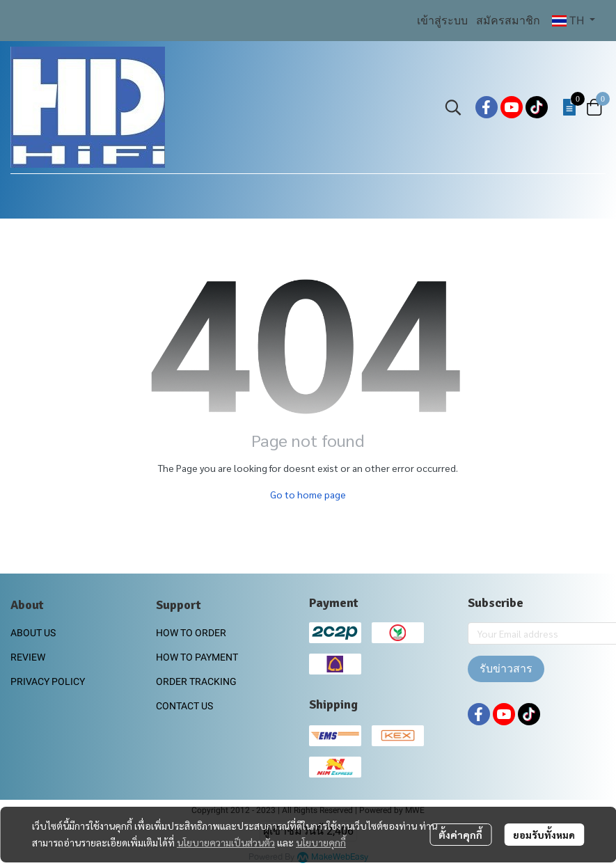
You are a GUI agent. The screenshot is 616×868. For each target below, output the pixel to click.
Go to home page (308, 494)
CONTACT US (184, 706)
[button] (574, 21)
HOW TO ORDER (191, 633)
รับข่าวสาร (506, 669)
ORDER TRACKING (196, 681)
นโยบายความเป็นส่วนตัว (226, 842)
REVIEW (28, 657)
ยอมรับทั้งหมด (544, 835)
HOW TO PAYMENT (197, 657)
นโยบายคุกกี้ (321, 842)
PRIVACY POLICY (48, 681)
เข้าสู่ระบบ (442, 21)
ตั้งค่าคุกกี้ (460, 835)
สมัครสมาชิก (508, 21)
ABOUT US (33, 633)
